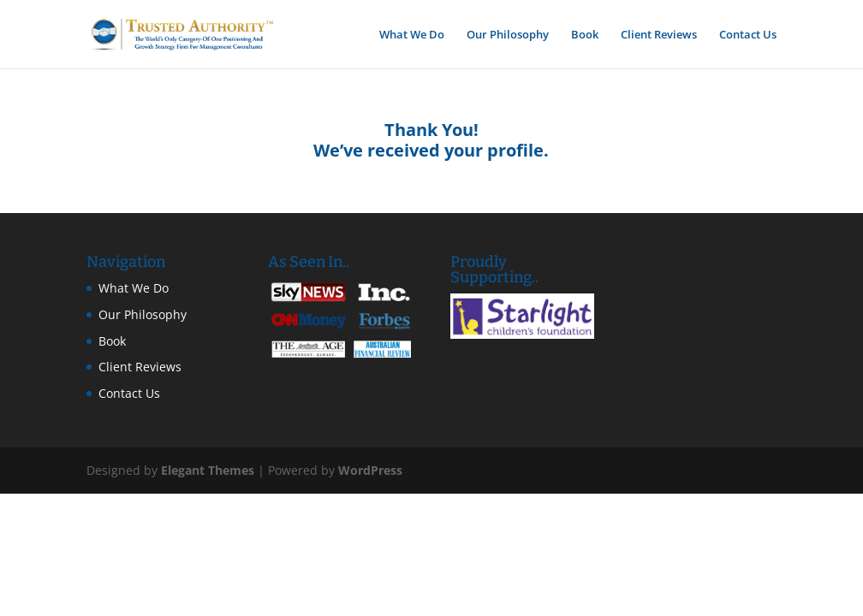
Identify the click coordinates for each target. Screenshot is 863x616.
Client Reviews (659, 35)
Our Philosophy (508, 35)
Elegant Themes (208, 470)
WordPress (370, 470)
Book (585, 35)
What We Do (412, 35)
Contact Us (748, 35)
